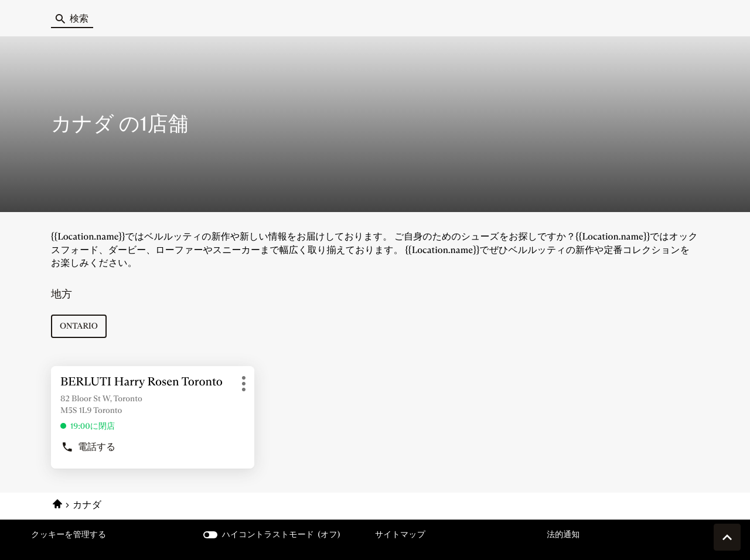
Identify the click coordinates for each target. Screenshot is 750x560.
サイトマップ (400, 534)
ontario (79, 326)
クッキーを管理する (69, 534)
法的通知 (563, 535)
